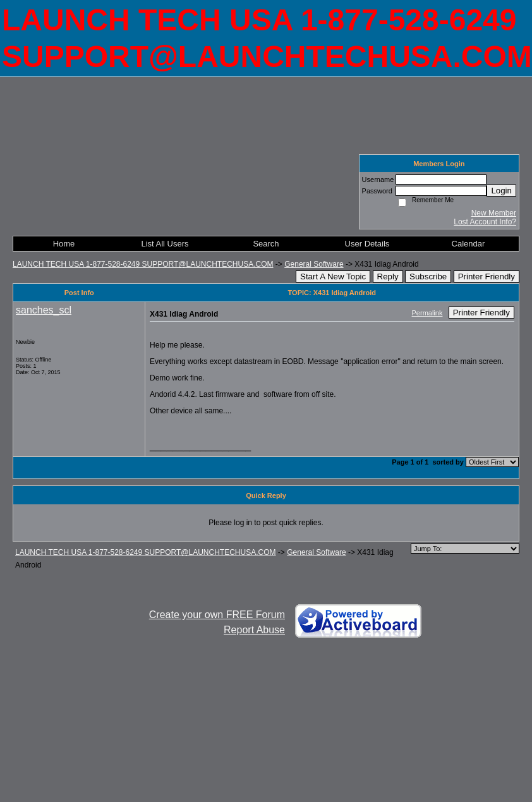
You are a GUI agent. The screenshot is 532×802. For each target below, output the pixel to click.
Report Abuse (254, 630)
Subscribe (428, 276)
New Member (494, 213)
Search (266, 244)
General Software (314, 264)
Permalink (427, 313)
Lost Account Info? (485, 222)
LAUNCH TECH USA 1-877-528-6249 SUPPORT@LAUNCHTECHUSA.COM (143, 264)
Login (501, 191)
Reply (388, 276)
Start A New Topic (333, 276)
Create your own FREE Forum (217, 615)
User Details (367, 244)
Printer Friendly (487, 276)
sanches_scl (44, 310)
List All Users (165, 244)
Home (64, 244)
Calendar (469, 244)
